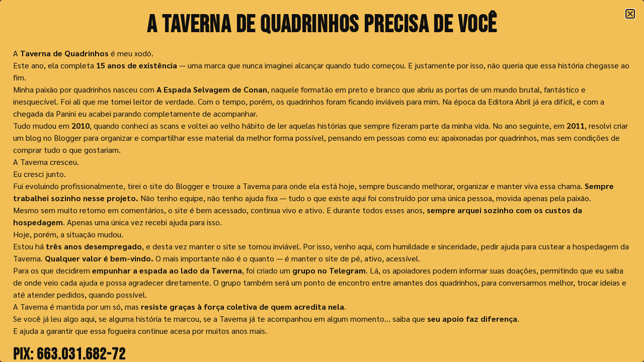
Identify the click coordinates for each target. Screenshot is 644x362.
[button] (630, 14)
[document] (322, 181)
